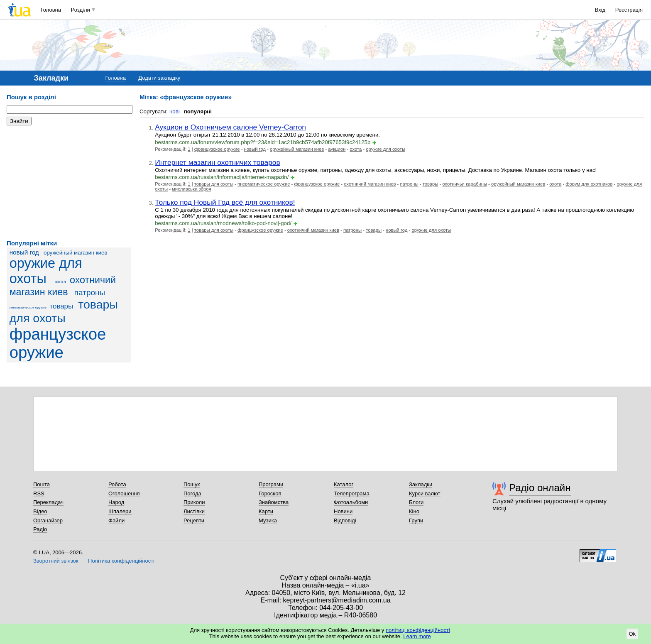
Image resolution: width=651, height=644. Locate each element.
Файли (116, 520)
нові (175, 111)
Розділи (81, 10)
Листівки (194, 511)
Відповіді (345, 520)
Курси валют (425, 493)
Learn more (417, 636)
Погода (192, 493)
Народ (116, 502)
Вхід (600, 10)
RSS (39, 493)
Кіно (414, 511)
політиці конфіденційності (418, 630)
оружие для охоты (46, 271)
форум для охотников (589, 184)
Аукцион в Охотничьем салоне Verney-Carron (230, 127)
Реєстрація (629, 10)
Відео (40, 511)
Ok (632, 634)
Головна (51, 10)
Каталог (344, 484)
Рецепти (194, 520)
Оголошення (124, 493)
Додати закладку (159, 78)
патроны (90, 293)
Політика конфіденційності (121, 561)
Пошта (42, 484)
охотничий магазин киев (370, 184)
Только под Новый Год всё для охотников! (225, 202)
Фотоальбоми (351, 502)
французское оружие (58, 343)
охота (60, 282)
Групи (416, 520)
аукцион (337, 149)
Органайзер (48, 520)
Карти (266, 511)
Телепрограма (352, 493)
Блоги (416, 502)
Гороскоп (270, 493)
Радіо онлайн (540, 488)
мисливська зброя (192, 189)
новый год (24, 252)
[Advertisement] (69, 183)
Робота (117, 484)
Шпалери (120, 511)
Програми (271, 484)
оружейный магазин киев (75, 253)
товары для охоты (64, 311)
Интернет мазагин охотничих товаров (218, 162)
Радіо (40, 529)
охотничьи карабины (465, 184)
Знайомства (274, 502)
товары (62, 306)
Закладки (421, 484)
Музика (268, 520)
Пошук (192, 484)
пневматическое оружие (28, 307)
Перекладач (48, 502)
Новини (343, 511)
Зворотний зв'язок (56, 561)
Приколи (194, 502)
